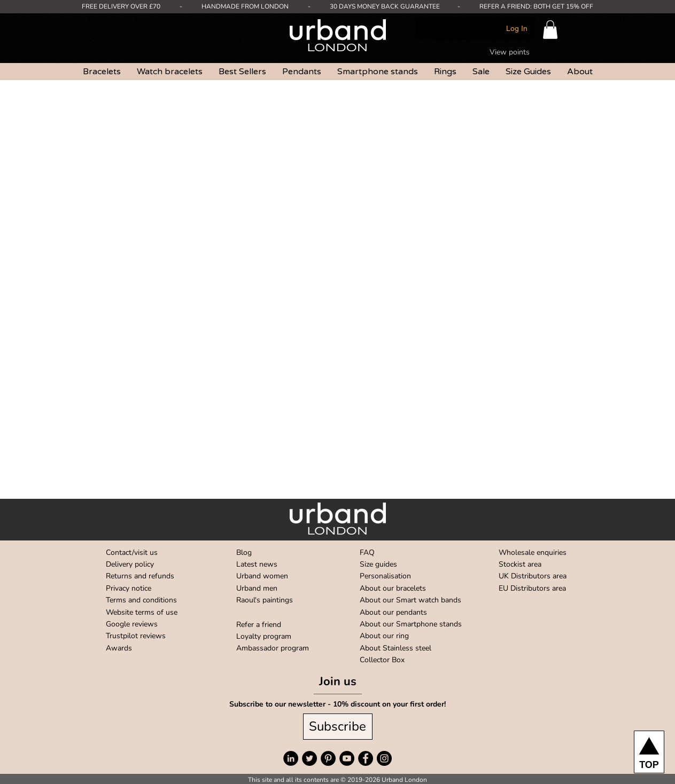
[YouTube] (347, 758)
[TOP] (649, 752)
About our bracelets (393, 588)
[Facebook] (366, 758)
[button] (550, 30)
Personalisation (385, 576)
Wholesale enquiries (533, 552)
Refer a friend (259, 625)
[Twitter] (309, 758)
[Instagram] (384, 758)
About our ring (384, 636)
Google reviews (132, 624)
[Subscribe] (338, 727)
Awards (119, 648)
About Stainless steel (395, 648)
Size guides (378, 564)
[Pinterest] (328, 758)
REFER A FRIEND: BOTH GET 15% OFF (536, 6)
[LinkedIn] (291, 758)
